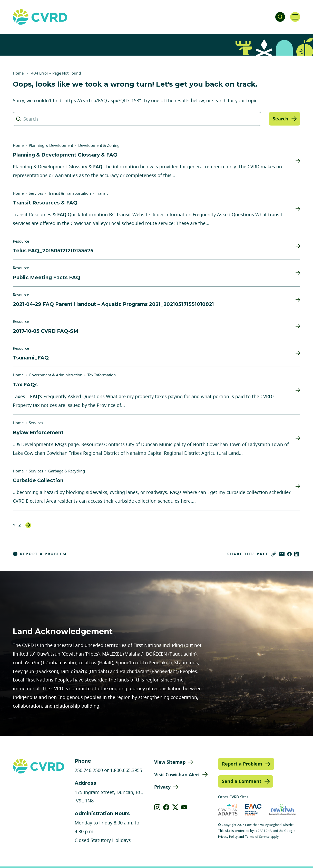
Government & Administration (56, 375)
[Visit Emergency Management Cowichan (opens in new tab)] (253, 810)
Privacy (162, 787)
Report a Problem (40, 554)
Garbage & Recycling (67, 471)
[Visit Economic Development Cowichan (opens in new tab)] (283, 810)
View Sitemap (170, 762)
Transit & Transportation (70, 193)
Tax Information (102, 375)
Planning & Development (51, 145)
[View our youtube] (184, 807)
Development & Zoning (99, 145)
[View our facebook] (166, 807)
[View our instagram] (157, 807)
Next (28, 525)
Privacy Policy (228, 837)
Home (18, 73)
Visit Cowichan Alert (177, 774)
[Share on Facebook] (289, 554)
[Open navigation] (295, 17)
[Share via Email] (282, 554)
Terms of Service (257, 837)
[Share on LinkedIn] (297, 554)
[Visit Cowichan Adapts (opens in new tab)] (228, 810)
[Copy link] (274, 554)
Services (36, 193)
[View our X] (175, 807)
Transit (102, 193)
